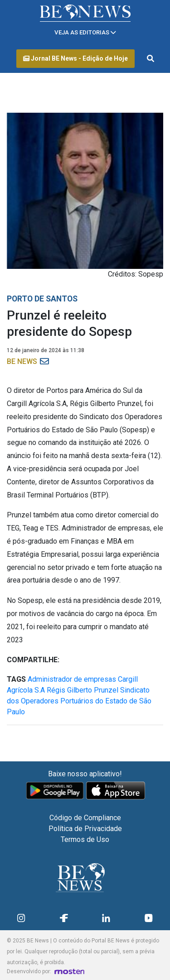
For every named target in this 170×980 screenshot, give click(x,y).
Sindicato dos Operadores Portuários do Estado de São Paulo (79, 701)
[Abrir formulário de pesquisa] (151, 59)
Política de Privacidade (85, 829)
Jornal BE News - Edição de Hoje (75, 58)
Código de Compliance (85, 818)
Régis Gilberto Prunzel (83, 690)
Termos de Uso (85, 839)
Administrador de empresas (72, 679)
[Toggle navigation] (85, 32)
